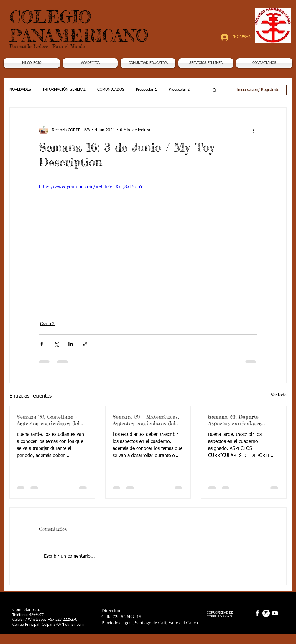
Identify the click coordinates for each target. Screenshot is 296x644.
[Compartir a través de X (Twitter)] (56, 344)
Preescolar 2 (179, 90)
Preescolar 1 (146, 90)
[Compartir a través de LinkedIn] (71, 344)
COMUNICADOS (111, 90)
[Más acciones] (254, 130)
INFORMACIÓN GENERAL (64, 90)
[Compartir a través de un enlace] (85, 344)
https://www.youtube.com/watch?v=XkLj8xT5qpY (91, 187)
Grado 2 (47, 324)
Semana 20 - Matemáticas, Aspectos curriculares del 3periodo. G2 (146, 420)
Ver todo (279, 395)
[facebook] (257, 613)
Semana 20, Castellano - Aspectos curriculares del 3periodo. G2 (48, 420)
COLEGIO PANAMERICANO (79, 26)
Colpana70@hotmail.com (63, 625)
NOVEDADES (20, 90)
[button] (90, 63)
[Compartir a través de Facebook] (42, 344)
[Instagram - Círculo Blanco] (266, 613)
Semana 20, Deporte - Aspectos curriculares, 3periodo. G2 (235, 420)
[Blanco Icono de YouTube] (275, 613)
